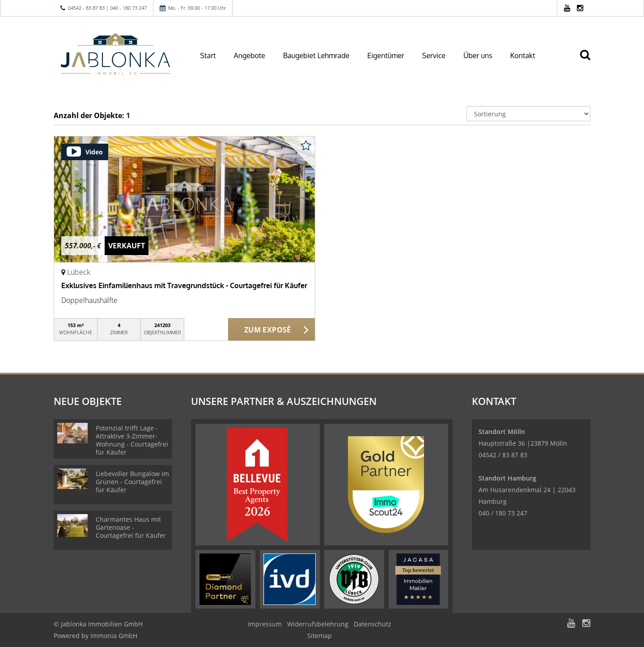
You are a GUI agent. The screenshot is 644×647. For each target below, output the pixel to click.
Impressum (265, 624)
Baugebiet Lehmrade (316, 55)
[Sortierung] (529, 114)
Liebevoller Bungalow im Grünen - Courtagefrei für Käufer (132, 482)
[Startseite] (116, 55)
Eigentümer (386, 55)
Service (434, 55)
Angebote (250, 55)
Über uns (478, 55)
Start (208, 55)
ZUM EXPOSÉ (268, 330)
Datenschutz (373, 624)
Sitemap (320, 636)
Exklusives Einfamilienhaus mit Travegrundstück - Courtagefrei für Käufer (184, 285)
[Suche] (589, 61)
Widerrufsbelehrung (318, 624)
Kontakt (523, 55)
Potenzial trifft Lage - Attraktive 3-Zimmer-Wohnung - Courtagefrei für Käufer (132, 440)
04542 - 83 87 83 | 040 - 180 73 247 (107, 8)
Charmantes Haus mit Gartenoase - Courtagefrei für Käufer (131, 527)
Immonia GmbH (114, 636)
